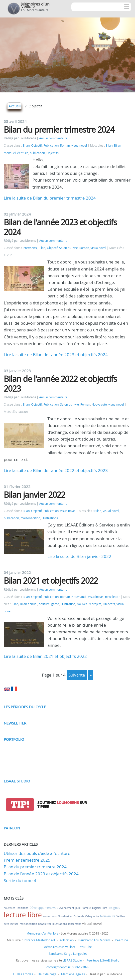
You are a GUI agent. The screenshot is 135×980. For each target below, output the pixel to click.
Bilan (26, 145)
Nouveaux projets (89, 604)
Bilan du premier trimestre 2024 (59, 129)
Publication (51, 145)
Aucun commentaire (53, 138)
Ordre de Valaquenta (86, 916)
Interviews (30, 248)
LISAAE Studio (17, 781)
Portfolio (14, 739)
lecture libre (23, 915)
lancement (74, 924)
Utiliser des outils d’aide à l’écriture (37, 853)
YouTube (86, 947)
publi (78, 908)
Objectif (37, 145)
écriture (23, 153)
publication (37, 153)
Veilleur (121, 916)
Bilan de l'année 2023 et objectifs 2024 (60, 227)
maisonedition (30, 518)
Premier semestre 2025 (27, 860)
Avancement (67, 908)
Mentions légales (73, 974)
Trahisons (22, 908)
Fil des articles (23, 974)
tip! (20, 805)
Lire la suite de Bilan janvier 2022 (79, 556)
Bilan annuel (29, 604)
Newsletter (15, 723)
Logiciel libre (100, 908)
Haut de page (47, 974)
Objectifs (53, 153)
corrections (50, 916)
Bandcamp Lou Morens (94, 940)
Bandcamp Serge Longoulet (68, 954)
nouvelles (9, 908)
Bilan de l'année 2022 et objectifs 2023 (60, 383)
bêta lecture (11, 924)
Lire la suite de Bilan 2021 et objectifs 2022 (45, 656)
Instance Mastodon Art (39, 940)
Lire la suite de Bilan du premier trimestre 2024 (50, 198)
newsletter (112, 597)
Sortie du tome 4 (20, 880)
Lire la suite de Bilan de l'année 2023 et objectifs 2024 (56, 355)
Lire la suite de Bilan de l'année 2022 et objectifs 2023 (56, 470)
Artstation (67, 940)
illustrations (50, 518)
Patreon (12, 828)
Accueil (15, 106)
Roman (65, 145)
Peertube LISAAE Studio (103, 960)
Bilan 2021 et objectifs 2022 (51, 581)
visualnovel (79, 145)
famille (87, 908)
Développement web (44, 908)
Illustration (68, 604)
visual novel (111, 511)
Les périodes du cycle (25, 707)
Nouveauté (99, 404)
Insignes (114, 908)
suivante (77, 675)
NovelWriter (65, 916)
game (55, 604)
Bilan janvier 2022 (34, 495)
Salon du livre (68, 248)
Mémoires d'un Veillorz (35, 5)
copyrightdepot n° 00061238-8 (67, 967)
